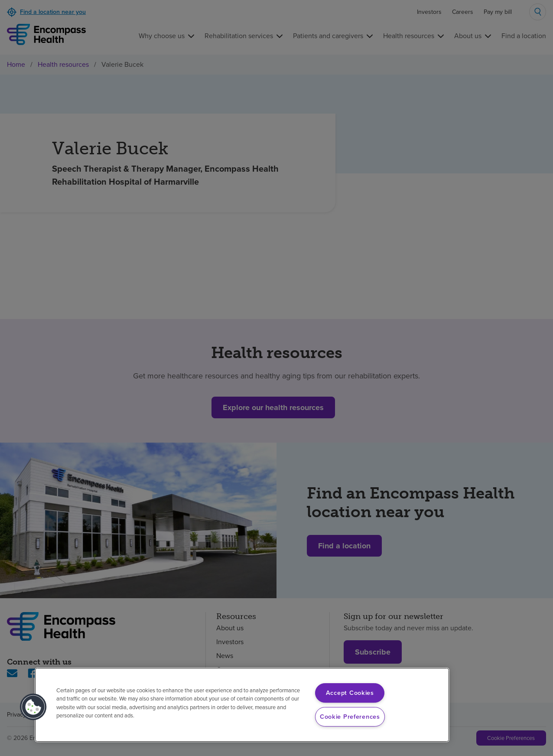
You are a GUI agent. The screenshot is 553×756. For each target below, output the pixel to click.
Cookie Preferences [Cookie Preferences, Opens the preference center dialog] (350, 717)
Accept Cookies (350, 693)
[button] (33, 707)
